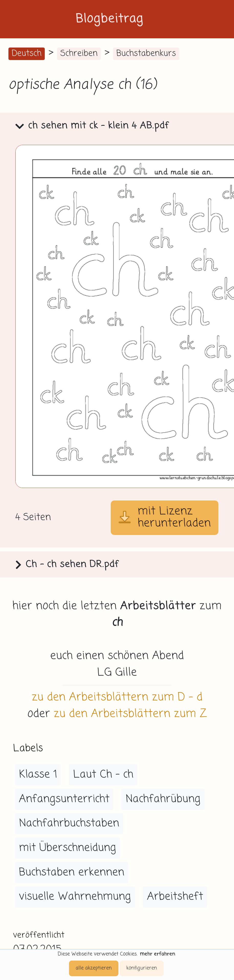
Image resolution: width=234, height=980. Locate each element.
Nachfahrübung (163, 799)
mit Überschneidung (68, 848)
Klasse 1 (38, 775)
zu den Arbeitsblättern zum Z (130, 714)
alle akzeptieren (94, 968)
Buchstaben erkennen (72, 872)
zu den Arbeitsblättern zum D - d (117, 697)
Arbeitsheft (175, 897)
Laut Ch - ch (103, 775)
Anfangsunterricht (64, 799)
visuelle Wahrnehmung (75, 897)
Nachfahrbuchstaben (69, 823)
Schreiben (79, 54)
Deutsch (27, 54)
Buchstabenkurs (146, 54)
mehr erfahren (158, 954)
